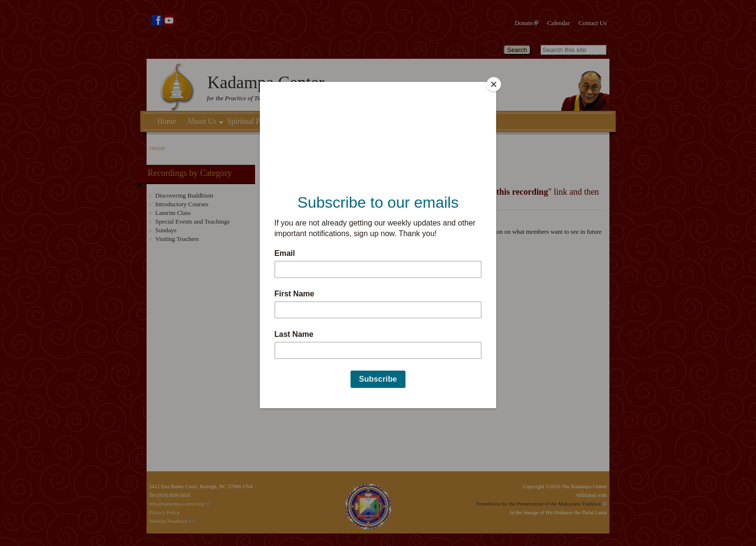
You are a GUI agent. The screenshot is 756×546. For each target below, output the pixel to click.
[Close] (494, 84)
